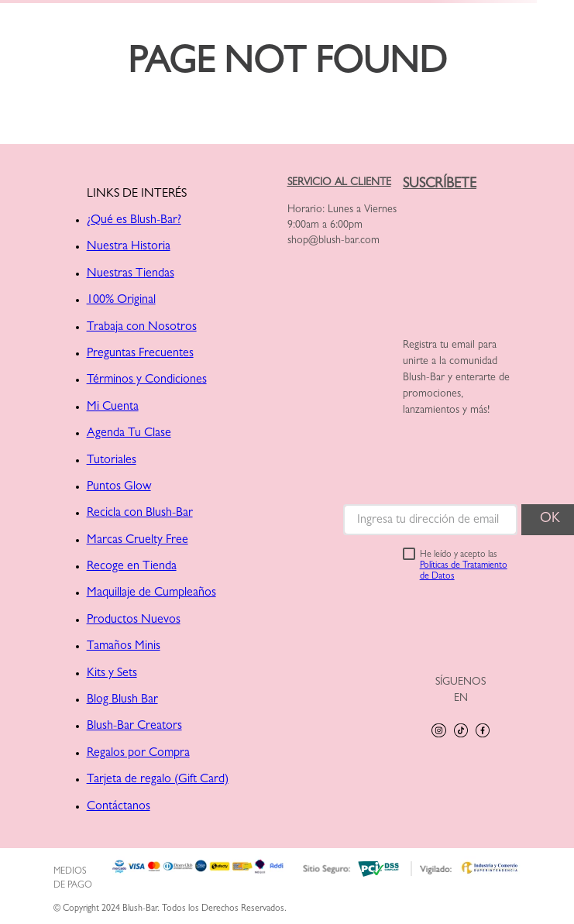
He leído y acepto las (464, 566)
